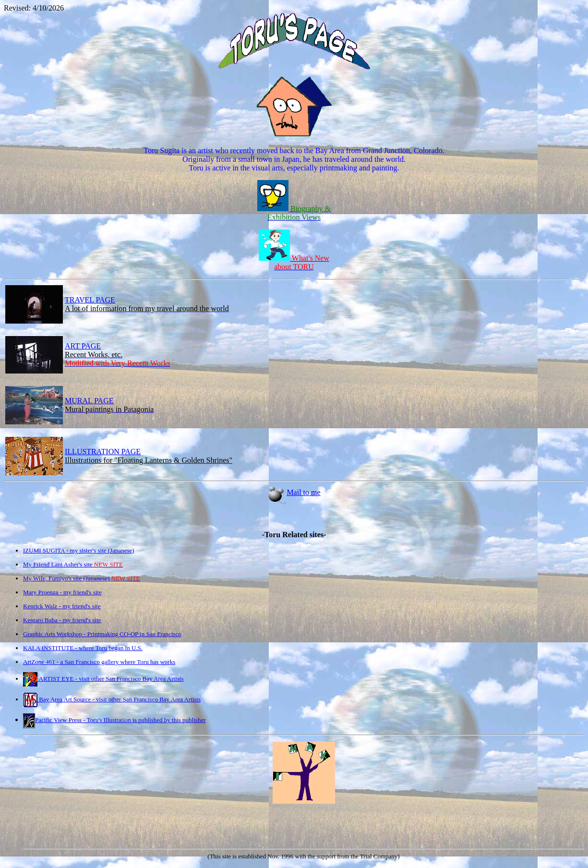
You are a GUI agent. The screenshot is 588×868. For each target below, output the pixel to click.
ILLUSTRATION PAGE (103, 452)
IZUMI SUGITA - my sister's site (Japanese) (79, 550)
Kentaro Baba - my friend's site (62, 620)
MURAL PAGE (89, 401)
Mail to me (294, 492)
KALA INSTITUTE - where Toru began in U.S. (83, 648)
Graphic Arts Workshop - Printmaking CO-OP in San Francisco (102, 634)
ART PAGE (83, 346)
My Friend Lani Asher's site (73, 564)
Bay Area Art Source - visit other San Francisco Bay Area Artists (112, 699)
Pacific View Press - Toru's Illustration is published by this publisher (114, 720)
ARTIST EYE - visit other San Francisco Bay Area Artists (103, 679)
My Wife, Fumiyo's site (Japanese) (82, 578)
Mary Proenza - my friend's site (62, 592)
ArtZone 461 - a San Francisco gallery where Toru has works (99, 662)
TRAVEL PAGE (90, 300)
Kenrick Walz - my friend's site (62, 606)
